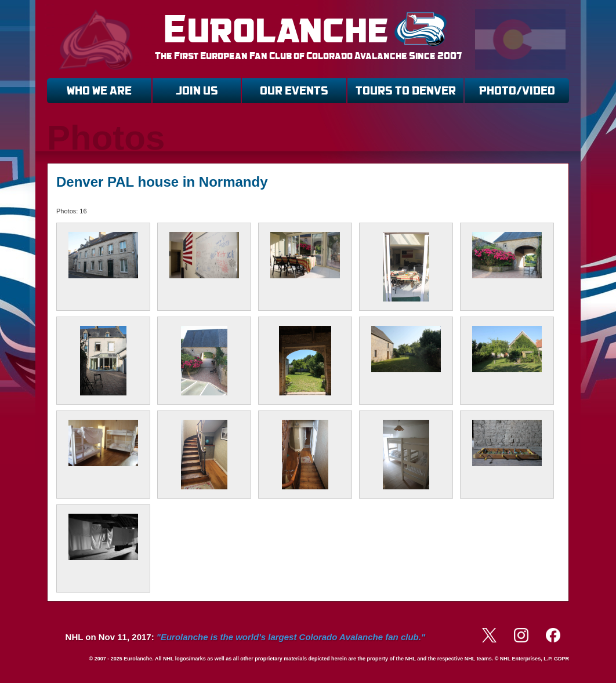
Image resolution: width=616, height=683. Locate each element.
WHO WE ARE (99, 91)
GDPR (561, 659)
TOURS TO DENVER (406, 91)
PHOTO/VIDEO (517, 91)
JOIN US (197, 91)
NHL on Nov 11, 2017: (245, 637)
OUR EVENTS (294, 91)
